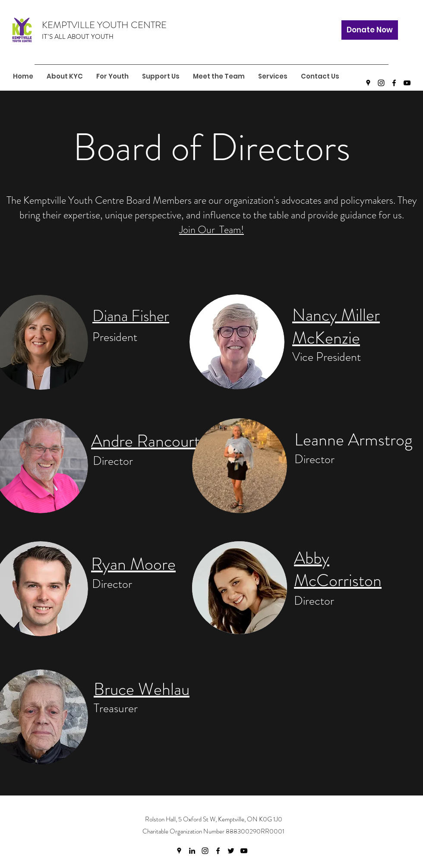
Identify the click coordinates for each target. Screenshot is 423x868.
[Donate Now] (370, 30)
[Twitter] (231, 851)
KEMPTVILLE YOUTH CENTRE (104, 25)
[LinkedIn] (192, 851)
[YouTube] (407, 83)
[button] (112, 76)
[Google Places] (368, 83)
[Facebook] (394, 83)
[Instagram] (381, 83)
